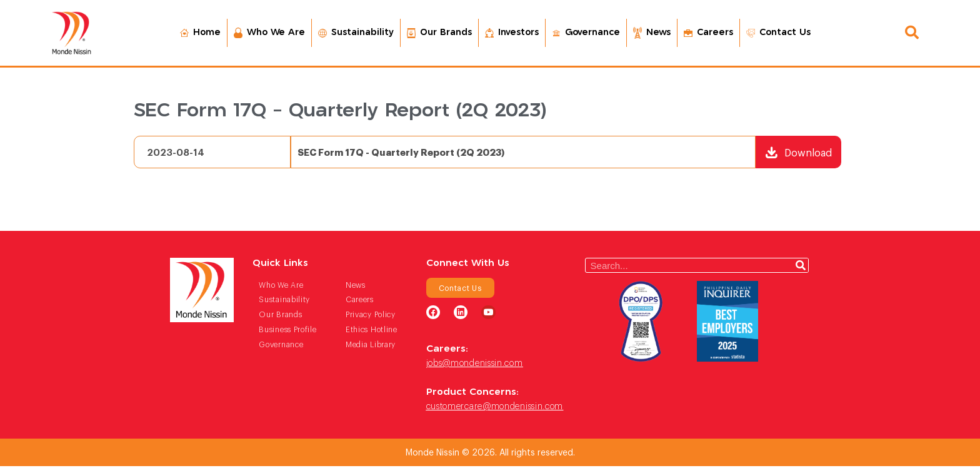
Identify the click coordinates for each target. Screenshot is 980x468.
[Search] (801, 267)
